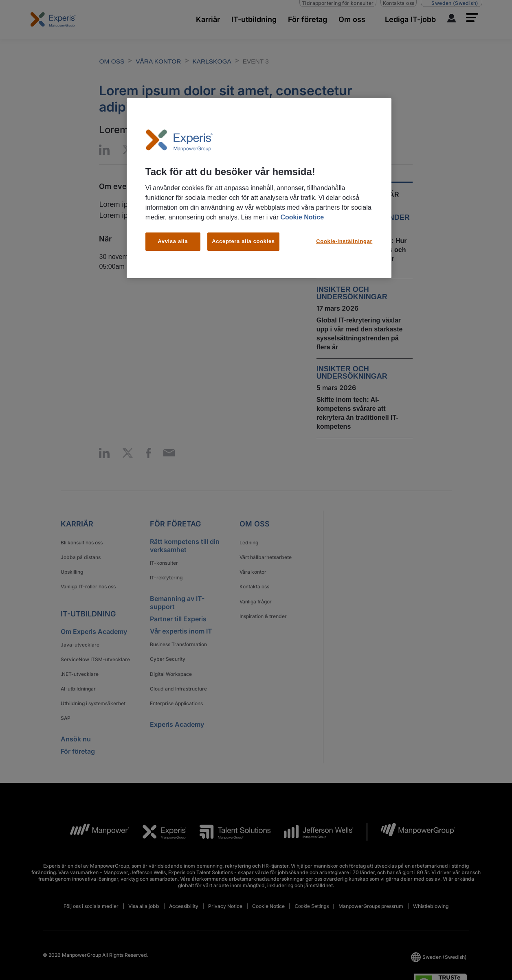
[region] (259, 188)
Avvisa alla (173, 241)
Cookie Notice (302, 217)
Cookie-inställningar (344, 241)
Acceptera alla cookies (243, 241)
